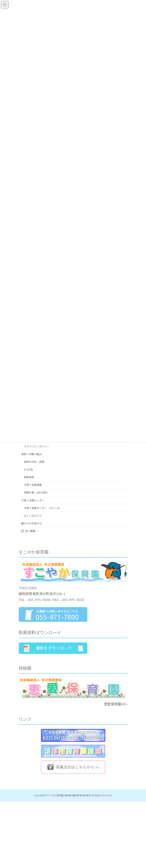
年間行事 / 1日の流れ (36, 493)
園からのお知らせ (31, 523)
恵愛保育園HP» (116, 704)
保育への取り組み (31, 454)
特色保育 (29, 477)
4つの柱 (28, 470)
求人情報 (28, 531)
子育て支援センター (33, 500)
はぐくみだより (33, 516)
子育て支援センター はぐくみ (42, 508)
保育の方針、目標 (34, 462)
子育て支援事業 (33, 485)
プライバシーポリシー (37, 447)
